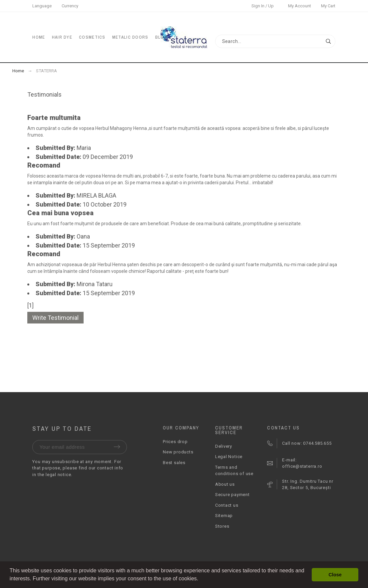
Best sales (174, 463)
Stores (222, 526)
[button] (201, 579)
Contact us (227, 505)
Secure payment (232, 495)
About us (225, 484)
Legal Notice (229, 457)
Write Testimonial (55, 318)
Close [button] (335, 575)
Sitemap (224, 516)
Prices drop (175, 442)
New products (178, 452)
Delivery (224, 446)
